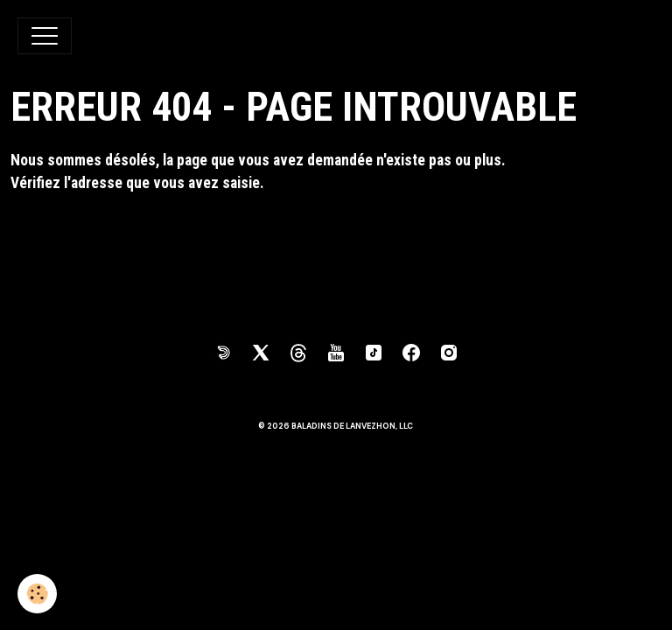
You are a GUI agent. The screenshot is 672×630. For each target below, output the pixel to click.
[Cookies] (37, 594)
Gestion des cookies (336, 500)
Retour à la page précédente (100, 229)
